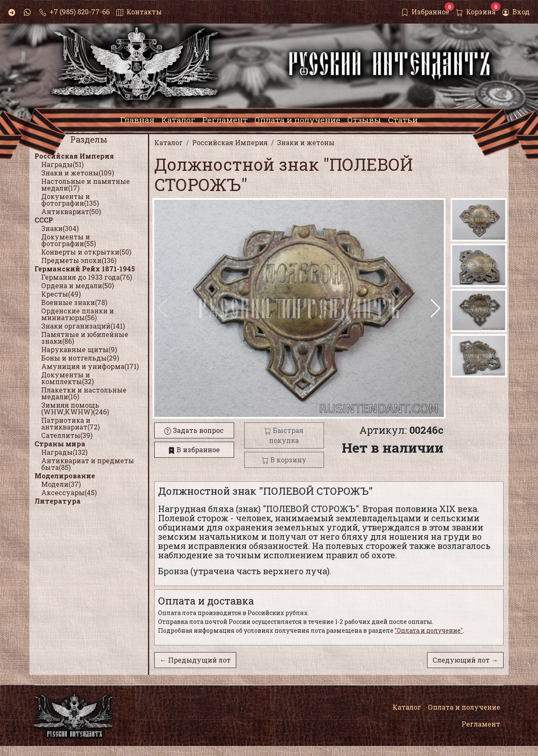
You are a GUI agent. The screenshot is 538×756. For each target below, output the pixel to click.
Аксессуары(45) (69, 492)
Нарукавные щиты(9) (79, 349)
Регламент (481, 724)
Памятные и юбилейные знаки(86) (85, 338)
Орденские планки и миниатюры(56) (78, 314)
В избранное (194, 450)
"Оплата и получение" (429, 630)
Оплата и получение (464, 707)
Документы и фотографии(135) (70, 200)
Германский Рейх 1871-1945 (85, 269)
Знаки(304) (60, 228)
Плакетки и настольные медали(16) (84, 393)
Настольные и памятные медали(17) (86, 184)
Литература (58, 501)
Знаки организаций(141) (83, 326)
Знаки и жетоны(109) (78, 173)
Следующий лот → (465, 660)
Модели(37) (61, 484)
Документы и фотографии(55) (69, 240)
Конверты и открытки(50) (86, 252)
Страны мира (60, 444)
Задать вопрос (194, 430)
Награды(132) (64, 452)
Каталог (407, 707)
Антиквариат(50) (71, 211)
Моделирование (65, 476)
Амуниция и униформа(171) (90, 366)
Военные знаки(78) (74, 302)
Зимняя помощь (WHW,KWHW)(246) (75, 408)
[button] (436, 308)
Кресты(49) (61, 294)
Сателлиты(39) (67, 435)
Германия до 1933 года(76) (87, 277)
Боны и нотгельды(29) (80, 358)
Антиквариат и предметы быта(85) (88, 464)
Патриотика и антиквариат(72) (70, 423)
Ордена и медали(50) (78, 285)
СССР (44, 220)
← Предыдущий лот (195, 660)
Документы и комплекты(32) (67, 378)
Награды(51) (62, 164)
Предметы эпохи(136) (79, 260)
